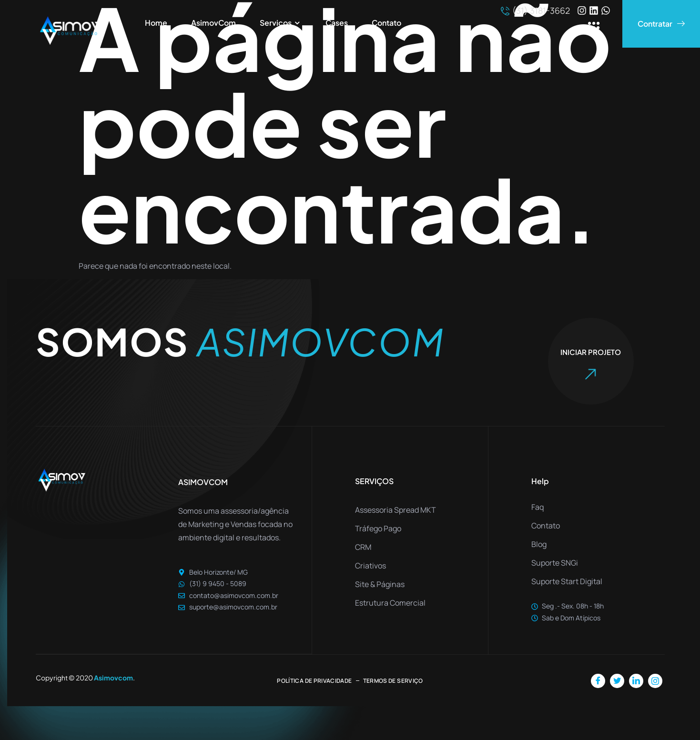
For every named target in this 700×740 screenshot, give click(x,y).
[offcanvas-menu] (594, 28)
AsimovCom (213, 23)
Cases (337, 23)
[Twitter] (617, 680)
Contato (386, 23)
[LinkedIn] (636, 680)
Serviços (281, 23)
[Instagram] (655, 680)
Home (156, 23)
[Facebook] (598, 680)
